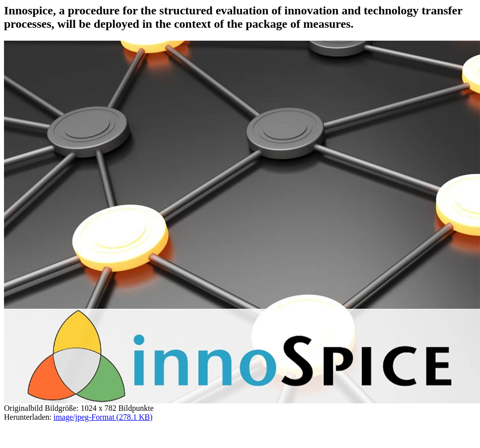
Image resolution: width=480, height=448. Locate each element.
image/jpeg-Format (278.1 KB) (103, 417)
